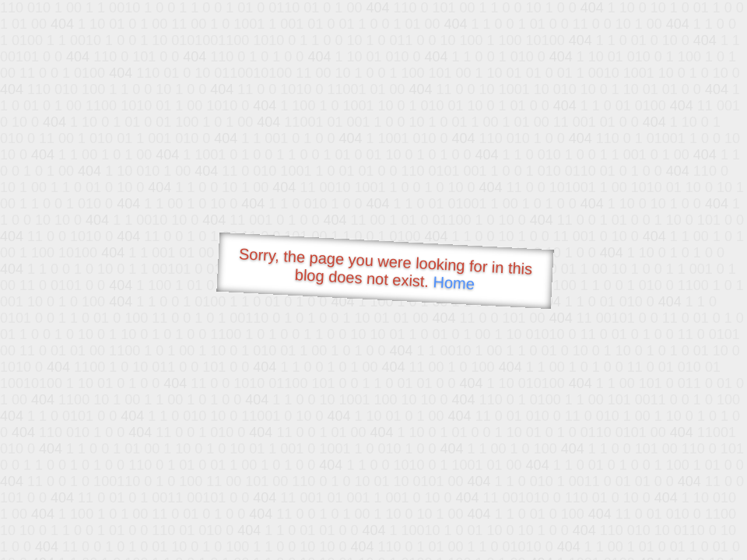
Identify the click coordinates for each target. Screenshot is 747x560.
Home (454, 283)
